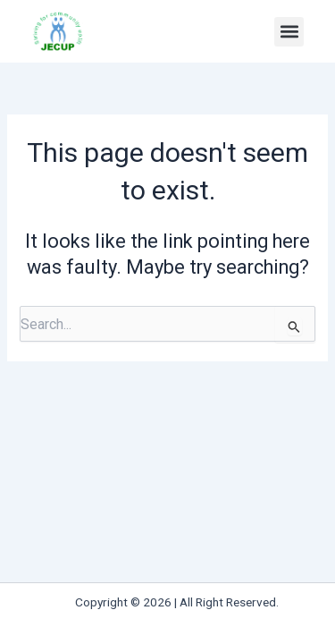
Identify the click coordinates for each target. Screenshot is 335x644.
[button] (289, 32)
